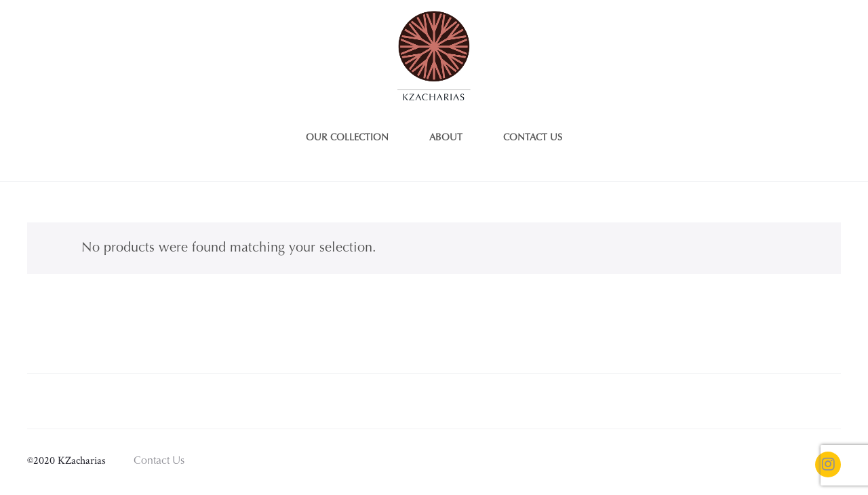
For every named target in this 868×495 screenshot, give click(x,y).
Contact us (533, 138)
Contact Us (159, 461)
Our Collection (347, 138)
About (446, 138)
